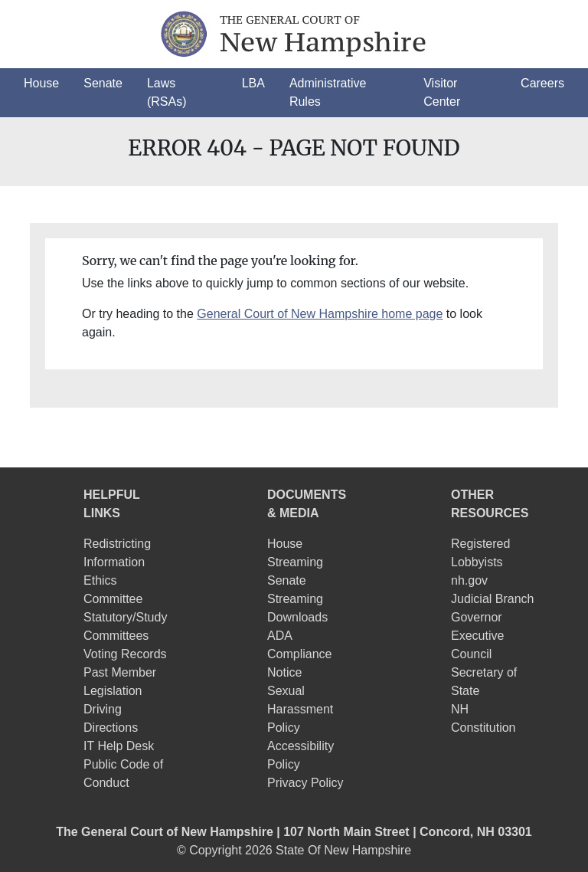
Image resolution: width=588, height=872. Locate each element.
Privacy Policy (305, 783)
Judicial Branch (493, 599)
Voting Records (125, 654)
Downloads (297, 617)
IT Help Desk (119, 746)
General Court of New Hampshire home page (320, 314)
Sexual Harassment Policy (300, 709)
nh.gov (469, 580)
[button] (41, 84)
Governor (477, 617)
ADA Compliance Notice (299, 654)
